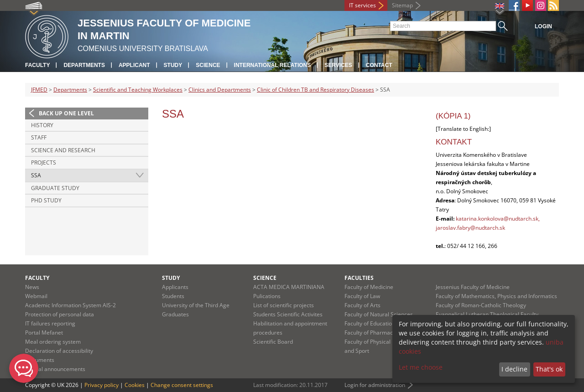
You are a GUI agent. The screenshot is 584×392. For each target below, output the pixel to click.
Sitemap (402, 5)
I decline (514, 369)
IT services (362, 5)
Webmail (36, 296)
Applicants (175, 287)
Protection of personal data (60, 314)
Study (173, 65)
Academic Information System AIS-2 (70, 305)
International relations (273, 65)
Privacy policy (102, 385)
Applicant (134, 65)
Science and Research (63, 150)
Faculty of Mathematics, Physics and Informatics (496, 296)
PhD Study (46, 200)
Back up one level (66, 113)
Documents (40, 360)
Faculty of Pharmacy (370, 333)
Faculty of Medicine (369, 287)
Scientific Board (273, 342)
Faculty (37, 65)
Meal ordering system (53, 342)
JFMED (39, 90)
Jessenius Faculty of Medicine (473, 287)
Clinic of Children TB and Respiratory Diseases (315, 90)
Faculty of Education (370, 323)
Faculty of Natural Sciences (379, 314)
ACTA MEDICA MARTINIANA (289, 287)
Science (208, 65)
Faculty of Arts (362, 305)
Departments (84, 65)
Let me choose (421, 367)
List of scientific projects (284, 305)
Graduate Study (55, 188)
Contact (379, 65)
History (42, 125)
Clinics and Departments (220, 90)
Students (173, 296)
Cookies (135, 385)
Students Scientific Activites (288, 314)
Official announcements (55, 369)
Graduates (175, 314)
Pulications (267, 296)
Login (543, 26)
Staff (39, 137)
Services (338, 65)
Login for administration (375, 385)
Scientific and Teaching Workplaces (138, 90)
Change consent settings (182, 385)
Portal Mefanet (44, 333)
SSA (36, 175)
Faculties (359, 278)
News (32, 287)
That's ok (549, 369)
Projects (44, 162)
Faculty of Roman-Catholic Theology (481, 305)
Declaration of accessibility (59, 351)
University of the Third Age (196, 305)
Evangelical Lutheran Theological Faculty (487, 314)
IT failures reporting (50, 323)
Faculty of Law (362, 296)
